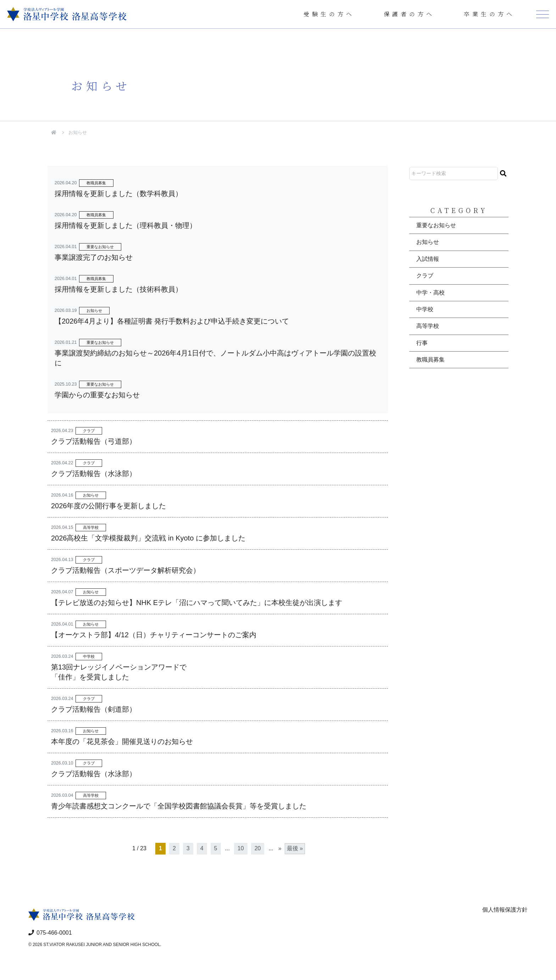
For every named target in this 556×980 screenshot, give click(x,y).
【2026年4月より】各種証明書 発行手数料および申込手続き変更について (172, 321)
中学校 (89, 656)
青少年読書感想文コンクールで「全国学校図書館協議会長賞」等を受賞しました (179, 806)
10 (241, 848)
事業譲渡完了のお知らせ (94, 257)
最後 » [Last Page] (295, 848)
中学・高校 (430, 293)
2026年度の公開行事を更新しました (109, 506)
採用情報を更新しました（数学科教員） (118, 194)
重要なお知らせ (100, 247)
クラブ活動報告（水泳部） (94, 474)
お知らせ (94, 310)
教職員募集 (96, 183)
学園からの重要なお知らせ (97, 395)
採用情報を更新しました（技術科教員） (118, 289)
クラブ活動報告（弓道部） (94, 441)
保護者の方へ (409, 14)
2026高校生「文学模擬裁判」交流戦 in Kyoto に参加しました (148, 538)
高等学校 (91, 527)
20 (258, 848)
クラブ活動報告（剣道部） (94, 709)
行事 (422, 343)
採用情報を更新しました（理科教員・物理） (126, 225)
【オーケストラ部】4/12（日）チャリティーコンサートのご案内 (154, 635)
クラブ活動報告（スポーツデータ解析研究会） (126, 570)
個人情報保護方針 (505, 910)
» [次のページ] (280, 848)
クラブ (89, 431)
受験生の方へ (329, 14)
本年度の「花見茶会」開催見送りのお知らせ (122, 741)
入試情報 (428, 259)
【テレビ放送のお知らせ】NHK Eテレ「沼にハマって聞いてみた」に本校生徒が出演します (197, 603)
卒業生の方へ (489, 14)
